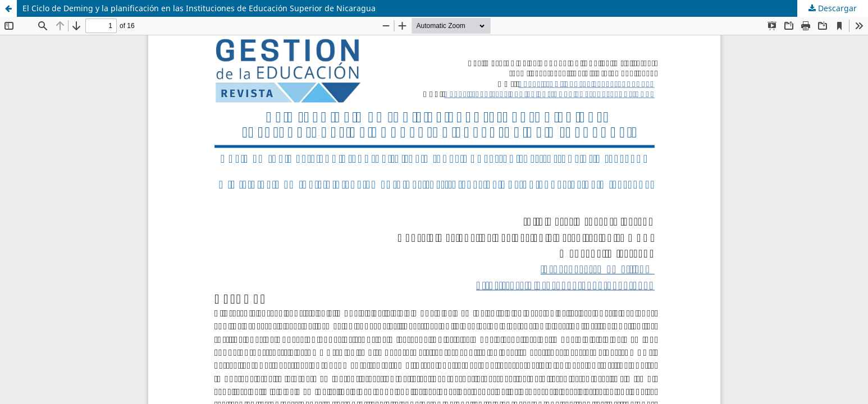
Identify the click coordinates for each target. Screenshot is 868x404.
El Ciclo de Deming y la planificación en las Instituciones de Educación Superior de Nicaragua (199, 8)
